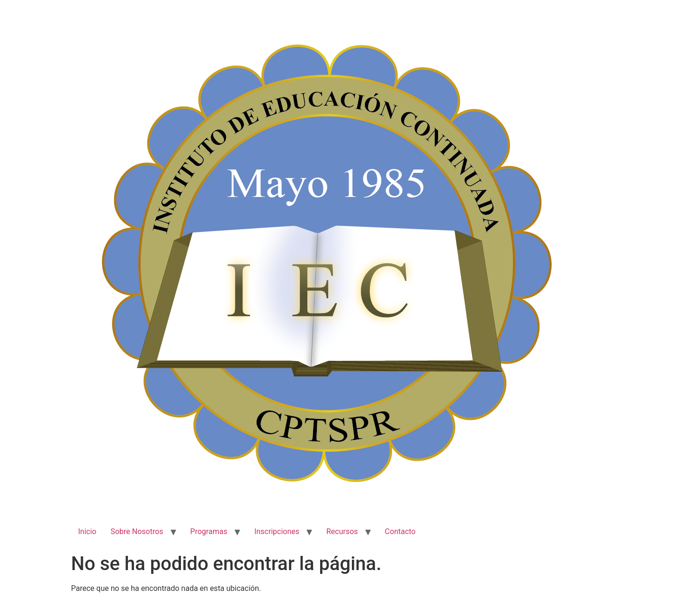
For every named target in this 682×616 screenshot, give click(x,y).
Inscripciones (277, 531)
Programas (209, 531)
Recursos (342, 531)
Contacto (400, 531)
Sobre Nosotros (137, 531)
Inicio (87, 531)
